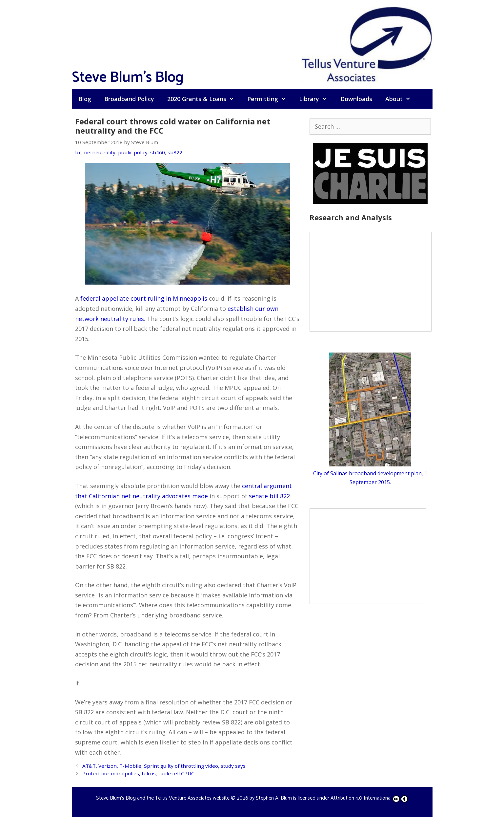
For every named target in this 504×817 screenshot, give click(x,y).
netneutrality (100, 152)
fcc (78, 152)
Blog (85, 99)
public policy (133, 152)
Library (316, 99)
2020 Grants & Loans (204, 99)
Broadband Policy (129, 99)
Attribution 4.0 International (369, 798)
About (401, 99)
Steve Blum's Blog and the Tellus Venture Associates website (163, 798)
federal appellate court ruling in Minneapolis (144, 298)
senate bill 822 (269, 496)
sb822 (175, 152)
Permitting (270, 99)
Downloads (356, 99)
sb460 (158, 152)
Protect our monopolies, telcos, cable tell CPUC (138, 773)
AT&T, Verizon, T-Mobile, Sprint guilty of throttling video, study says (164, 766)
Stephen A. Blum (274, 798)
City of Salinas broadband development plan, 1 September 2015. (370, 473)
